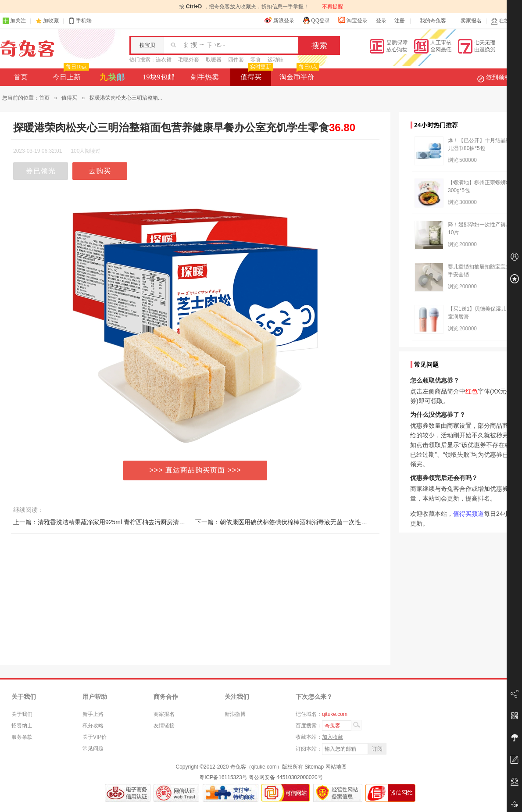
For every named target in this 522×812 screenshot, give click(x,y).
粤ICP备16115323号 (223, 777)
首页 (21, 77)
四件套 (236, 60)
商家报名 (164, 714)
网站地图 (336, 767)
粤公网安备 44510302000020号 (286, 777)
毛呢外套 (189, 60)
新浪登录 (279, 20)
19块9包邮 (159, 77)
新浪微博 (235, 714)
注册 (400, 21)
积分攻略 (93, 726)
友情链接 (164, 726)
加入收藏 (333, 737)
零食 (256, 60)
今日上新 (70, 75)
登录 (381, 21)
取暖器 (214, 60)
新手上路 (93, 714)
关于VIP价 (95, 737)
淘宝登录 (353, 20)
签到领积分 (498, 77)
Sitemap (314, 767)
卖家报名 (471, 21)
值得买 (256, 75)
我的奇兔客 (433, 21)
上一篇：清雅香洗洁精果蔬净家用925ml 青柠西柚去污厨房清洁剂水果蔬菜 (114, 522)
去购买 (100, 171)
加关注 (14, 21)
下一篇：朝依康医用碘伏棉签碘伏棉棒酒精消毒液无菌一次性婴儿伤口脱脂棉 (300, 522)
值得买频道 (468, 514)
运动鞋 (275, 60)
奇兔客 (27, 49)
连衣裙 (164, 60)
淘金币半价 (299, 75)
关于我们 (22, 714)
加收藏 (51, 21)
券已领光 (41, 171)
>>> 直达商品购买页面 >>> (195, 470)
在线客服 (505, 21)
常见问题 (93, 748)
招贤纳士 (22, 726)
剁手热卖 (205, 77)
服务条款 (22, 737)
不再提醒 (333, 7)
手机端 (80, 21)
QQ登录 (316, 20)
